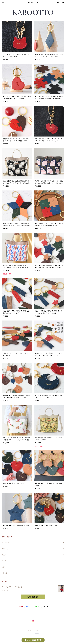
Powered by (33, 634)
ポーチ (4, 561)
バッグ (4, 555)
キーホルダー (6, 543)
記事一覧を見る (33, 597)
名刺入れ (5, 573)
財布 (3, 567)
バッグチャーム (6, 549)
